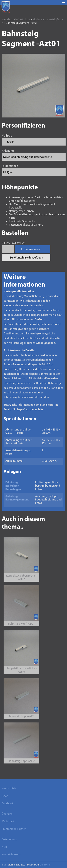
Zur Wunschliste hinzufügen (26, 258)
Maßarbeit (8, 822)
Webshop (7, 20)
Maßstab (7, 136)
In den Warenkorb (32, 250)
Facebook (8, 804)
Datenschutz (9, 840)
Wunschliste (9, 788)
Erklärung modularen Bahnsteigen (13, 486)
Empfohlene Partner (14, 829)
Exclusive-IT (45, 865)
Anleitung (8, 151)
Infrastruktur (23, 20)
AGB (4, 847)
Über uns (7, 814)
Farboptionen (10, 166)
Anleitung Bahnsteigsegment (17, 498)
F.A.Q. (5, 796)
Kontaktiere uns (11, 855)
